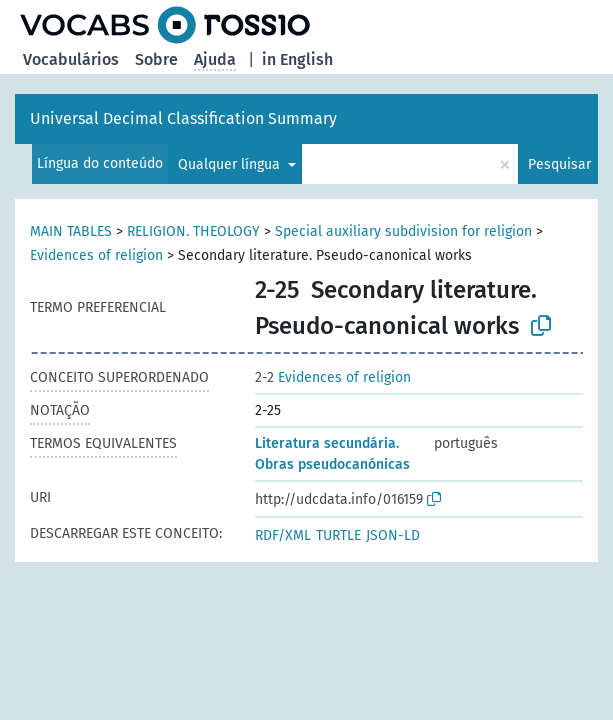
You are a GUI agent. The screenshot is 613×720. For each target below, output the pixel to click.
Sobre (156, 59)
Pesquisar (559, 164)
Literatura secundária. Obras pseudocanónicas (332, 454)
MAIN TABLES (71, 231)
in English (297, 59)
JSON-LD (393, 535)
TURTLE (338, 535)
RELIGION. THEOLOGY (193, 231)
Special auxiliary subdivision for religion (403, 231)
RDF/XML (283, 535)
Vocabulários (71, 59)
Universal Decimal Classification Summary (183, 118)
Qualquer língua (231, 164)
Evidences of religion (96, 255)
